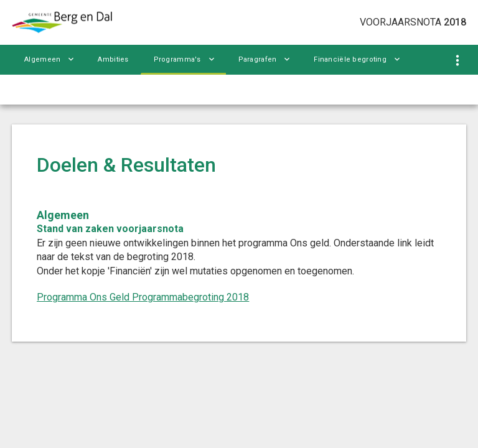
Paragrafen (258, 59)
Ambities (113, 59)
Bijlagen (38, 89)
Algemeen (42, 59)
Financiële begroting (350, 59)
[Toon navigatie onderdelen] (458, 60)
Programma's (177, 59)
